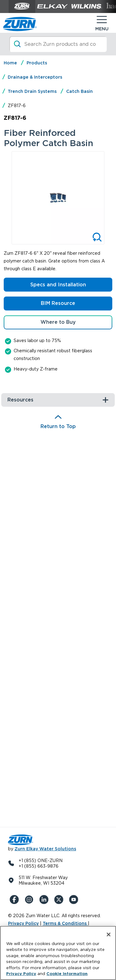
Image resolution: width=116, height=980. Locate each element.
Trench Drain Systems (32, 91)
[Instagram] (30, 900)
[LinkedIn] (45, 900)
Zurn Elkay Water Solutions (45, 849)
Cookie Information (67, 974)
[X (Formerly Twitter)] (60, 900)
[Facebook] (15, 900)
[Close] (109, 934)
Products (37, 63)
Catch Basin (79, 91)
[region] (58, 953)
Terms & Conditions (65, 923)
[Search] (58, 44)
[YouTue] (75, 900)
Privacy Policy (23, 923)
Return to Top (58, 426)
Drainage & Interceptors (35, 77)
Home (10, 63)
